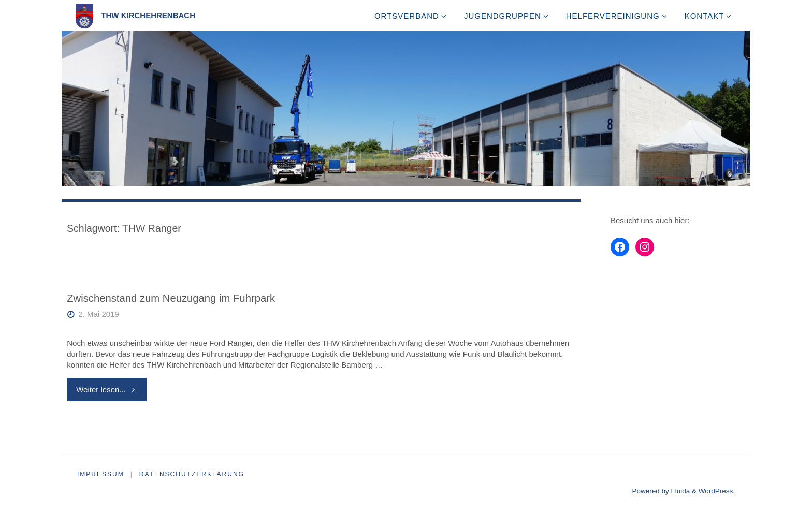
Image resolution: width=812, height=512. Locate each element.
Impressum (101, 474)
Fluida (680, 491)
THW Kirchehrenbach (148, 15)
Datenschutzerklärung (192, 474)
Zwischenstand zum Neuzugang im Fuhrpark (171, 298)
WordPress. (717, 491)
